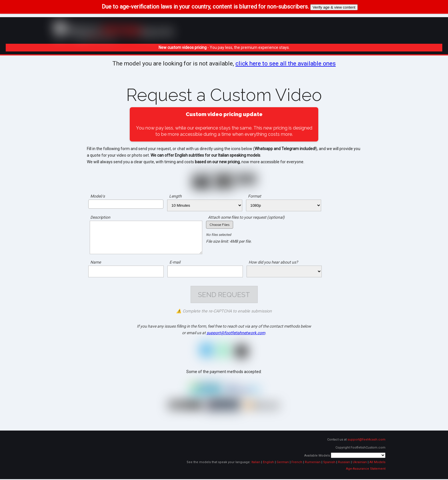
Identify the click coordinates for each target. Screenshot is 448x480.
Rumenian (313, 463)
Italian (256, 463)
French (297, 463)
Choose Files (220, 225)
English (268, 463)
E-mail (175, 262)
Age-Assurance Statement (366, 470)
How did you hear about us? (273, 262)
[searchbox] (92, 204)
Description (100, 217)
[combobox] (126, 204)
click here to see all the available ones (286, 63)
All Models (377, 463)
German (283, 463)
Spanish (329, 463)
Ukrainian (360, 463)
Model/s (98, 196)
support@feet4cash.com (366, 440)
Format (255, 196)
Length (175, 196)
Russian (344, 463)
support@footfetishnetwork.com (236, 334)
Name (96, 262)
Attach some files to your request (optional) (246, 217)
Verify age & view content (334, 7)
